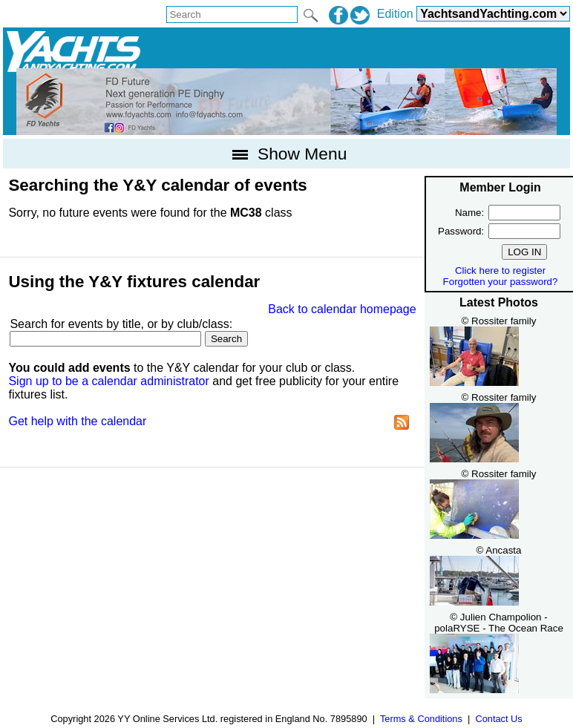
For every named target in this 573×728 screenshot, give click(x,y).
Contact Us (498, 719)
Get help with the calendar (77, 421)
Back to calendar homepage (342, 309)
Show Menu (287, 154)
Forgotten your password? (501, 282)
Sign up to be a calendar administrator (108, 381)
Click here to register (500, 270)
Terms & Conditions (421, 719)
